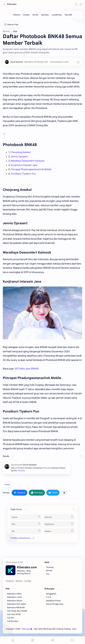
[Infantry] (17, 15)
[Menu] (33, 640)
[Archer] (35, 15)
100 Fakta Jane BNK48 (26, 369)
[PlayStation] (59, 524)
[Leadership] (57, 15)
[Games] (26, 517)
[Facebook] (10, 581)
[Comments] (72, 640)
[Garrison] (45, 15)
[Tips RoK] (68, 15)
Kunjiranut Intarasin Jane (24, 165)
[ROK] (26, 524)
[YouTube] (28, 581)
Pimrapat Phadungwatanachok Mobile (31, 169)
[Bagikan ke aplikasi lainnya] (64, 493)
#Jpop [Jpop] (7, 484)
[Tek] (26, 531)
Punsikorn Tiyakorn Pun (23, 174)
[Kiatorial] (59, 517)
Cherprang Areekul (20, 152)
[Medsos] (59, 531)
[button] (81, 4)
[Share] (52, 640)
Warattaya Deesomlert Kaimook (27, 161)
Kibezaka (12, 4)
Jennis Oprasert (19, 157)
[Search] (76, 4)
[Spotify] (19, 581)
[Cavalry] (26, 15)
